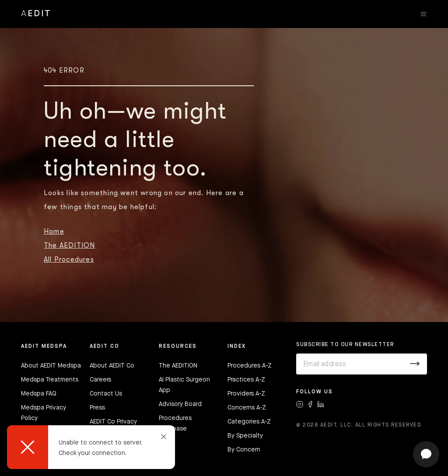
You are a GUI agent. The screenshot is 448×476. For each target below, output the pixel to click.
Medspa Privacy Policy (44, 413)
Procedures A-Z (250, 366)
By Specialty (245, 436)
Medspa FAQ (39, 394)
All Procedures (69, 259)
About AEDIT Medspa (51, 366)
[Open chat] (426, 454)
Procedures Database (175, 423)
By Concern (244, 450)
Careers (100, 380)
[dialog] (91, 447)
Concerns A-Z (247, 408)
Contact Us (106, 394)
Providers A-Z (246, 394)
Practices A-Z (246, 380)
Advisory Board (180, 404)
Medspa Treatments (50, 380)
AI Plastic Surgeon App (184, 385)
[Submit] (415, 364)
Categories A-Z (249, 422)
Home (54, 231)
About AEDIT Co (112, 366)
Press (97, 408)
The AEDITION (69, 245)
